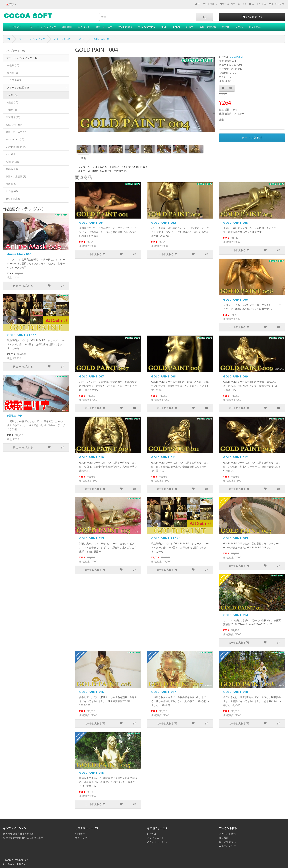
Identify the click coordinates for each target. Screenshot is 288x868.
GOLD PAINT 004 (102, 39)
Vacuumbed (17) (15, 139)
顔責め (190, 27)
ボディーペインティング (43, 27)
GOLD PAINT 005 (235, 223)
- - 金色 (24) (12, 95)
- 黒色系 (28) (12, 73)
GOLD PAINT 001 (91, 223)
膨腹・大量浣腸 (208, 27)
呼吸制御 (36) (13, 117)
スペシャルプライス (158, 842)
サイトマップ (82, 838)
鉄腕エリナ (15, 416)
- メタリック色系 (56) (37, 88)
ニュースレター (227, 846)
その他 (239, 27)
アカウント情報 (227, 834)
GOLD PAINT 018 (235, 692)
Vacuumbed (125, 27)
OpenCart (23, 860)
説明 (84, 158)
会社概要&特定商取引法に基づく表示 (23, 838)
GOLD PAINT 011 (163, 457)
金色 (81, 39)
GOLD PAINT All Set (22, 335)
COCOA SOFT (237, 57)
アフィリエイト (155, 838)
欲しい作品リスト (229, 842)
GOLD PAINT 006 (235, 299)
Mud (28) (10, 154)
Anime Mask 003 (19, 254)
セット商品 (255, 27)
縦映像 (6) (11, 184)
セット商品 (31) (14, 199)
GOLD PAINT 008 (163, 376)
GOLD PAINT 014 (235, 615)
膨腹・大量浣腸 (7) (16, 176)
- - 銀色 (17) (12, 102)
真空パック (84, 27)
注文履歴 (224, 838)
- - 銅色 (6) (11, 110)
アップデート (16, 27)
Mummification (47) (16, 147)
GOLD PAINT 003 (235, 538)
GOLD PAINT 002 (163, 223)
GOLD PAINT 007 (91, 376)
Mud (163, 27)
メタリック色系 (62, 39)
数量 (221, 120)
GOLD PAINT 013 (91, 538)
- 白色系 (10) (12, 65)
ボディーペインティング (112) (37, 58)
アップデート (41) (15, 51)
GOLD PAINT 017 (163, 692)
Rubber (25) (12, 162)
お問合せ (80, 834)
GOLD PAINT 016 (91, 692)
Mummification (146, 27)
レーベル (152, 834)
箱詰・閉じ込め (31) (16, 132)
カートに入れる (252, 138)
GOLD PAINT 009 (235, 376)
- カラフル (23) (13, 80)
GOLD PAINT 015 (91, 773)
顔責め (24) (12, 169)
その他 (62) (12, 191)
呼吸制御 (67, 27)
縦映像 (226, 27)
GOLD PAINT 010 (91, 457)
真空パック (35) (14, 125)
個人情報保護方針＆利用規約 (19, 834)
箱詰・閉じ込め (104, 27)
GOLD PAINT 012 (235, 457)
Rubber (176, 27)
